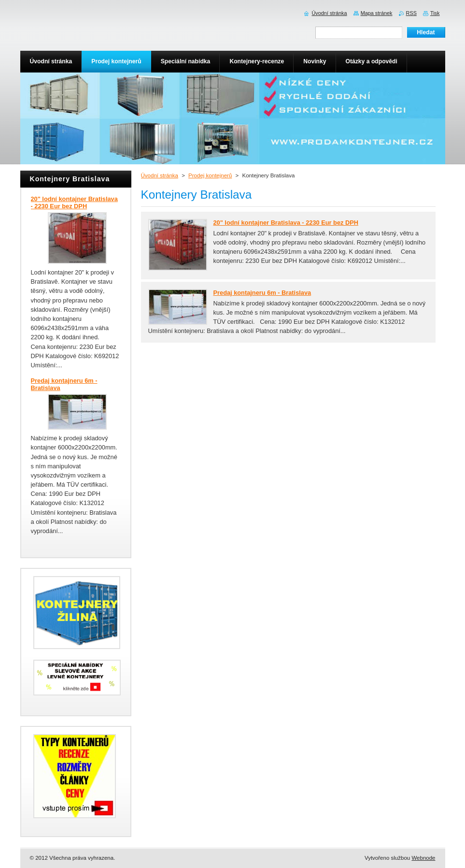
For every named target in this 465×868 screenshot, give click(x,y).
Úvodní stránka (160, 175)
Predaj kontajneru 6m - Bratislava (262, 293)
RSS (411, 13)
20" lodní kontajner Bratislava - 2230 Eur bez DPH (286, 223)
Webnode (423, 858)
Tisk (435, 13)
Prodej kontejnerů (210, 175)
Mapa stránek (377, 13)
